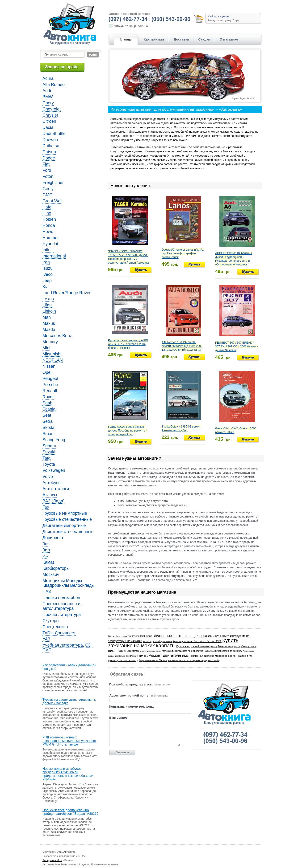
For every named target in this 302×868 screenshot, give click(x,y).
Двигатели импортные (64, 526)
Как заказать (154, 39)
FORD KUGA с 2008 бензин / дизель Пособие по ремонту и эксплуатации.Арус (128, 431)
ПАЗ (47, 591)
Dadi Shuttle (54, 134)
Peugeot (50, 379)
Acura (48, 78)
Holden (49, 219)
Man (47, 317)
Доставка (181, 39)
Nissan (49, 366)
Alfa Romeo (54, 85)
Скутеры (51, 621)
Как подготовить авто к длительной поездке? (69, 667)
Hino (47, 213)
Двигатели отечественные (68, 532)
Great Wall (52, 201)
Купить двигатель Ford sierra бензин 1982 (197, 641)
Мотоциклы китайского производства (182, 651)
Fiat (46, 164)
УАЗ (46, 639)
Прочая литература (62, 615)
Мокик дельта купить (150, 651)
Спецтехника (55, 627)
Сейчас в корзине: (219, 16)
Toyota (49, 464)
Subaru (49, 446)
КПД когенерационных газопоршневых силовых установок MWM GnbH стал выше (69, 741)
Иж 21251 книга (218, 636)
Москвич (51, 575)
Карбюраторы (56, 568)
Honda (49, 225)
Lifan (47, 305)
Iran (46, 262)
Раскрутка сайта (52, 860)
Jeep (47, 281)
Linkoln (49, 311)
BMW (48, 97)
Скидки (204, 39)
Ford (47, 170)
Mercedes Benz (57, 336)
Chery (48, 103)
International (54, 256)
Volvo (48, 477)
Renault (50, 391)
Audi (47, 91)
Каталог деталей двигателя (157, 641)
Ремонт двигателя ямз (169, 655)
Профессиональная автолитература (62, 606)
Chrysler (50, 115)
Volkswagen (54, 470)
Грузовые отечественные (67, 519)
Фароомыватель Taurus (153, 660)
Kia (46, 287)
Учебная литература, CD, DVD (67, 648)
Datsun (49, 152)
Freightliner (53, 183)
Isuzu (48, 268)
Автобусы (52, 483)
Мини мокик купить (229, 646)
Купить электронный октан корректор (197, 646)
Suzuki (49, 452)
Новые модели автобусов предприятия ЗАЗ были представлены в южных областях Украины (68, 774)
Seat (47, 415)
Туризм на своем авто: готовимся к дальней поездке (69, 701)
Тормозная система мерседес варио (213, 656)
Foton (48, 176)
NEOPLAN (53, 360)
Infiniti (48, 250)
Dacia (48, 127)
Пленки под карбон (61, 598)
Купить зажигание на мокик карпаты (173, 643)
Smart (48, 434)
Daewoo (50, 140)
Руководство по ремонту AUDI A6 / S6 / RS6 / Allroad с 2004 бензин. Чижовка (128, 344)
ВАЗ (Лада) (53, 501)
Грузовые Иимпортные (65, 513)
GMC (47, 195)
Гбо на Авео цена (117, 636)
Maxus (49, 323)
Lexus (48, 299)
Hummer (51, 238)
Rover (48, 397)
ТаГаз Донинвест (59, 633)
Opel (47, 372)
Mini (46, 348)
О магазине (229, 39)
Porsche (50, 385)
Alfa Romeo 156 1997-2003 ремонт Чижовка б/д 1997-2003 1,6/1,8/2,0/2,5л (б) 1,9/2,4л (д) (182, 346)
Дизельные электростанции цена (180, 636)
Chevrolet (52, 109)
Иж (45, 556)
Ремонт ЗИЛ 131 (139, 656)
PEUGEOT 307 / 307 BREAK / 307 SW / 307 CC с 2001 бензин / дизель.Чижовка (237, 346)
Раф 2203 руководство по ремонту (223, 651)
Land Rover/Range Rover (67, 293)
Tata (46, 458)
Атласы (50, 495)
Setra (48, 421)
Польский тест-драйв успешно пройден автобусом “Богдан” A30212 (70, 812)
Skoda (48, 428)
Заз (46, 544)
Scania (49, 409)
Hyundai (50, 244)
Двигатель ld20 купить (140, 636)
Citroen (49, 121)
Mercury (50, 342)
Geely (48, 189)
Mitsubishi (52, 354)
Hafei (47, 207)
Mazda (49, 330)
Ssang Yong (54, 440)
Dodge (49, 158)
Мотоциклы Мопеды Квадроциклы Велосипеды (69, 583)
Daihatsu (51, 146)
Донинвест (53, 538)
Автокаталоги (56, 489)
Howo (48, 232)
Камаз (48, 562)
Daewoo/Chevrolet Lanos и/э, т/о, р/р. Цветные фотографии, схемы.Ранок (183, 253)
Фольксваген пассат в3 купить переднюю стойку (194, 660)
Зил (46, 550)
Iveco (48, 274)
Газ (46, 507)
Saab (47, 403)
